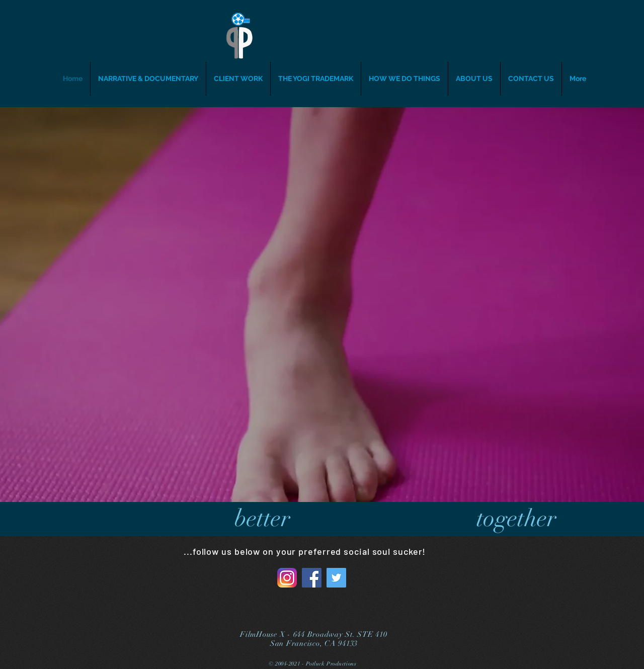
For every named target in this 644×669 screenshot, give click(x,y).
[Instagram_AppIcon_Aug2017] (287, 578)
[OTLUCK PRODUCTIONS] (341, 42)
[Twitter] (336, 578)
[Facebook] (312, 578)
